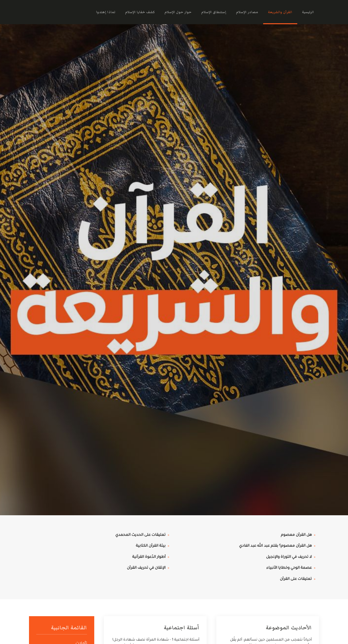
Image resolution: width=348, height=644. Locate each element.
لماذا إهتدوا (106, 12)
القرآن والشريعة (280, 12)
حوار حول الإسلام (178, 12)
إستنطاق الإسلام (214, 12)
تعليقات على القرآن (296, 579)
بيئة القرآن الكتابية (151, 546)
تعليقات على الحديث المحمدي (140, 535)
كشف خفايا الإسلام (140, 12)
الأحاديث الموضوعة (289, 628)
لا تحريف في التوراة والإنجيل (289, 557)
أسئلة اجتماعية (182, 628)
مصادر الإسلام (247, 12)
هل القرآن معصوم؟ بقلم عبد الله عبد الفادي (275, 546)
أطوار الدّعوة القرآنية (149, 557)
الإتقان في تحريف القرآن (146, 568)
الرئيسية (308, 12)
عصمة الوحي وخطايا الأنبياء (289, 568)
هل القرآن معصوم (296, 535)
